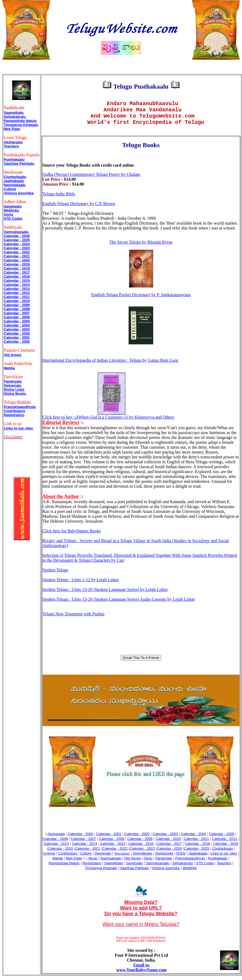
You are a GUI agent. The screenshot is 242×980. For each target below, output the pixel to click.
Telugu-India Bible (59, 198)
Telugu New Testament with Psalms (73, 618)
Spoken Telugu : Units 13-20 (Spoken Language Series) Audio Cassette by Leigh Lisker (119, 604)
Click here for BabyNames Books (72, 535)
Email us (141, 969)
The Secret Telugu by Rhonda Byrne (141, 246)
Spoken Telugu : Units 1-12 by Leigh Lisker (81, 584)
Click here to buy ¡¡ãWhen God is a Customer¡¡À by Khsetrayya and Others (108, 421)
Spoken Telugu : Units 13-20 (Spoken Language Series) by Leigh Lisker (105, 594)
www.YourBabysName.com (141, 974)
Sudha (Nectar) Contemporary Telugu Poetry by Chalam (91, 179)
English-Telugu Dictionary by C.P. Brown (79, 208)
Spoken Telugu (55, 574)
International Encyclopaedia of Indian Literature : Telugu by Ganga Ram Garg (110, 365)
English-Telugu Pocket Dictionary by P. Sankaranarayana (141, 299)
